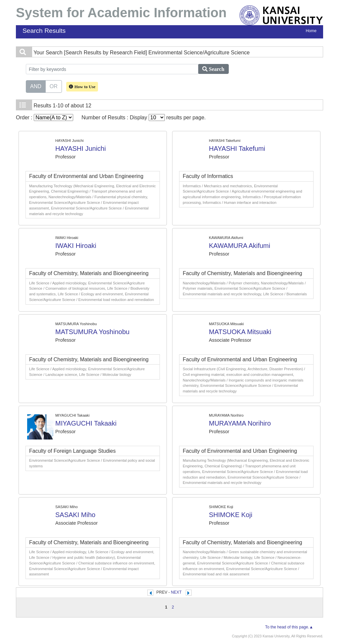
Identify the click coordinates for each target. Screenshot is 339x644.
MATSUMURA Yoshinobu (92, 332)
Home (311, 31)
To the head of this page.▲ (289, 627)
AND (36, 86)
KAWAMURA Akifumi (240, 246)
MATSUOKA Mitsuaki (240, 332)
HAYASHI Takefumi (237, 148)
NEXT (176, 592)
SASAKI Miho (75, 515)
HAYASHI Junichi (81, 148)
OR (54, 86)
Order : (45, 117)
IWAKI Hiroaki (76, 246)
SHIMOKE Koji (231, 515)
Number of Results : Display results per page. (144, 117)
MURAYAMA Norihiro (240, 423)
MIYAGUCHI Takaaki (86, 423)
